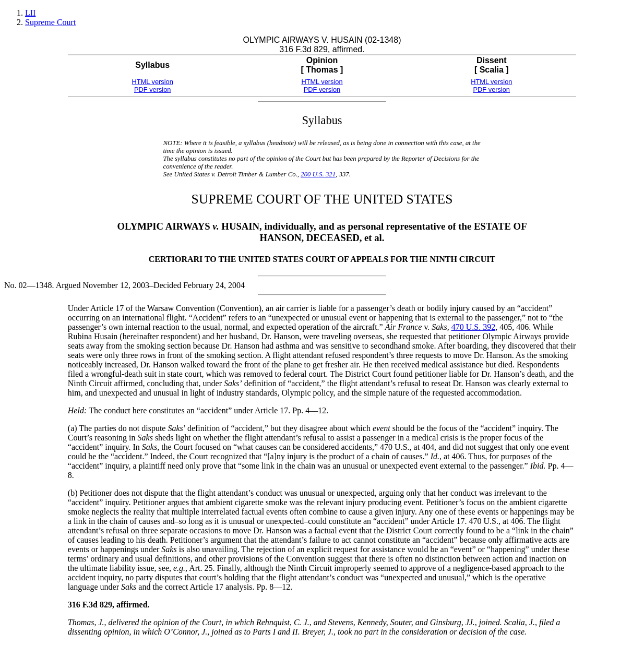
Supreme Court (50, 22)
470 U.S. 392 (473, 327)
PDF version (152, 89)
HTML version (153, 82)
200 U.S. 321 (318, 174)
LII (30, 13)
